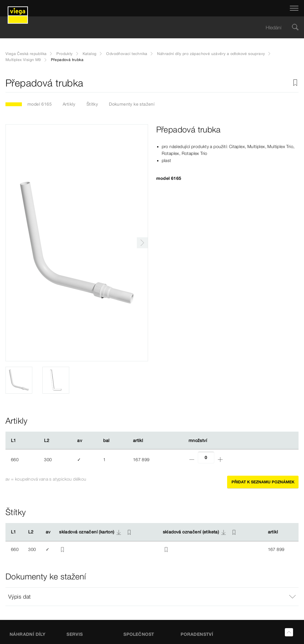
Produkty (64, 54)
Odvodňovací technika (127, 54)
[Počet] (206, 457)
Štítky (92, 104)
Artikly (69, 104)
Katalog (90, 54)
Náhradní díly (27, 634)
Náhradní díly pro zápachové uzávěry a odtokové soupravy (211, 54)
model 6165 (40, 104)
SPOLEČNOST (139, 634)
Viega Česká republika (26, 54)
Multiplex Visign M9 (23, 60)
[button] (152, 597)
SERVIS (75, 634)
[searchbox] (147, 28)
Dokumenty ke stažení (132, 104)
